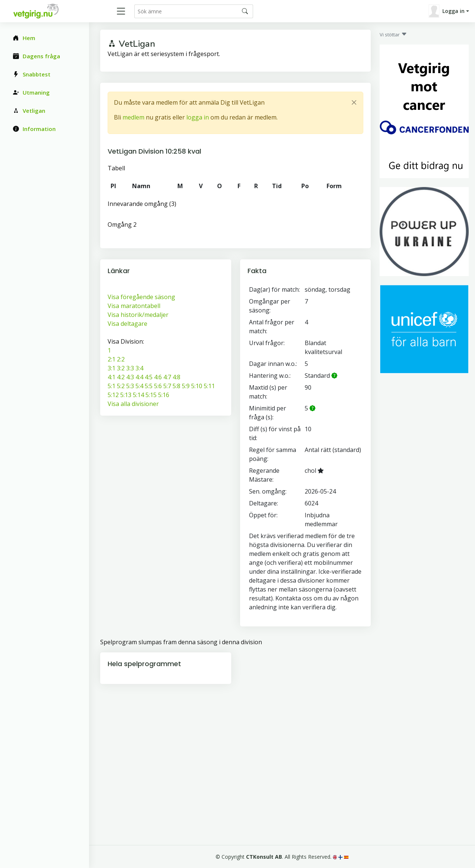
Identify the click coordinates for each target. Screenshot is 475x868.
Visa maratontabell (134, 306)
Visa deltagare (127, 324)
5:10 (197, 386)
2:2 (121, 359)
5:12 (113, 395)
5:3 (130, 386)
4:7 (167, 377)
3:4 (139, 368)
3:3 (130, 368)
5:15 (151, 395)
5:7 (167, 386)
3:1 (112, 368)
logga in (198, 117)
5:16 (164, 395)
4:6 (158, 377)
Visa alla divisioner (133, 404)
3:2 (121, 368)
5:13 (126, 395)
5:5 (149, 386)
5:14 (138, 395)
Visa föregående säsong (141, 297)
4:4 (139, 377)
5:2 (121, 386)
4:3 (130, 377)
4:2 (121, 377)
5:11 (209, 386)
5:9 (186, 386)
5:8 (176, 386)
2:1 (112, 359)
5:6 (158, 386)
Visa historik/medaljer (138, 315)
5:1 (112, 386)
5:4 (139, 386)
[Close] (354, 102)
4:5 (149, 377)
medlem (133, 117)
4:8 (176, 377)
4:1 (112, 377)
